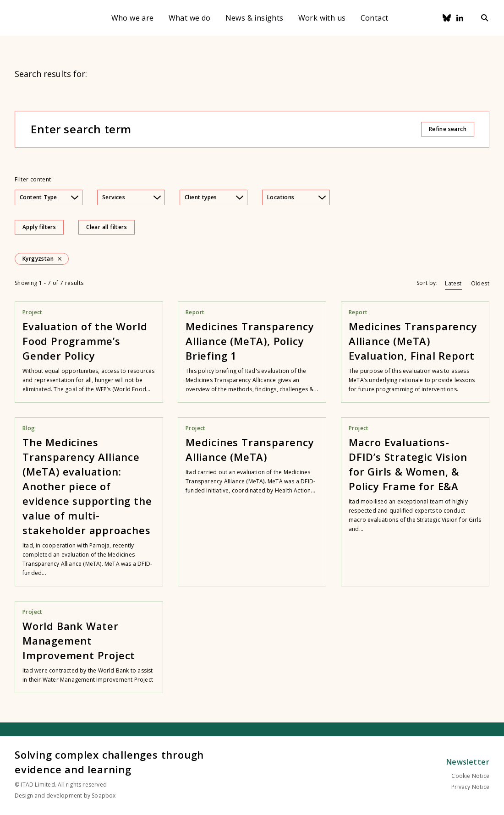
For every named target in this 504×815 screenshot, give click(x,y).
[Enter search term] (225, 129)
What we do (190, 18)
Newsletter (468, 762)
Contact (375, 18)
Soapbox (104, 796)
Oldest (480, 283)
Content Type (49, 197)
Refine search (448, 129)
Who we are (133, 18)
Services (131, 197)
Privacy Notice (470, 787)
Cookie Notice (470, 776)
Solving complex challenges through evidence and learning (109, 762)
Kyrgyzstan (38, 259)
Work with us (322, 18)
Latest (453, 283)
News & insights (255, 18)
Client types (214, 197)
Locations (296, 197)
